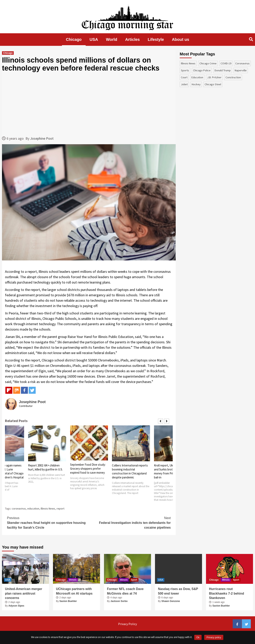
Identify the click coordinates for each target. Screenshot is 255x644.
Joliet (184, 84)
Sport (134, 580)
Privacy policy (214, 637)
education (33, 509)
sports (185, 70)
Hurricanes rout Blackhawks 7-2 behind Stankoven (227, 593)
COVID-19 (226, 63)
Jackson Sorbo (119, 601)
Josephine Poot (42, 138)
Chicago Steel (213, 84)
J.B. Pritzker (214, 77)
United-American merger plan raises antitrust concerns (24, 593)
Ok (198, 637)
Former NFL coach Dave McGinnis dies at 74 (125, 591)
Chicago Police (202, 70)
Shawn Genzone (171, 601)
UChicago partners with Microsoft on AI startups (74, 591)
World (112, 39)
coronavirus (19, 509)
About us (181, 39)
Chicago (74, 39)
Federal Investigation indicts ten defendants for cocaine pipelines (130, 522)
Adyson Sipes (16, 606)
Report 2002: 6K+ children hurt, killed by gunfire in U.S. (45, 467)
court (184, 77)
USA (94, 39)
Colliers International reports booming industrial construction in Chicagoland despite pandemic (130, 471)
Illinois (73, 580)
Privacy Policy (127, 624)
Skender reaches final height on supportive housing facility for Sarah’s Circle (48, 522)
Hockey (196, 84)
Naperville (241, 70)
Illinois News (48, 509)
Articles (132, 39)
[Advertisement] (89, 104)
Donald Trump (223, 70)
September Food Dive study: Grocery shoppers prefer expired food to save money (88, 469)
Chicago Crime (208, 63)
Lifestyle (156, 39)
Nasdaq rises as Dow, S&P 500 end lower (178, 591)
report (60, 509)
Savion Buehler (68, 601)
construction (233, 77)
